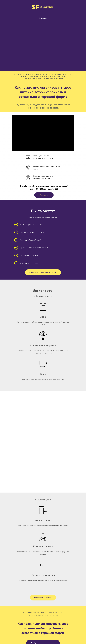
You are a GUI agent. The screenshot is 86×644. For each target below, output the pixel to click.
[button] (44, 195)
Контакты (43, 18)
